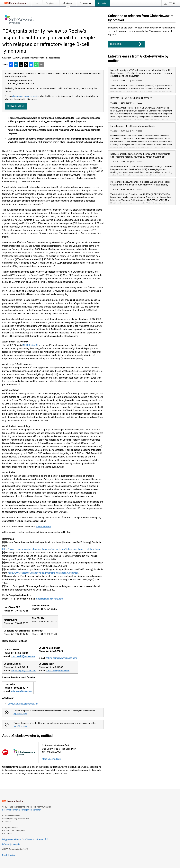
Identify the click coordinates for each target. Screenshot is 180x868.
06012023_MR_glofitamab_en (23, 704)
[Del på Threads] (26, 65)
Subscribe (126, 44)
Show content (16, 106)
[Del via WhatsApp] (36, 65)
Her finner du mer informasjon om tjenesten (22, 810)
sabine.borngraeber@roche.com (61, 658)
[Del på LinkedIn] (16, 65)
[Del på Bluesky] (31, 65)
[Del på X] (21, 65)
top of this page (20, 714)
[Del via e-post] (41, 65)
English (12, 855)
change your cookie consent (25, 96)
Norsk (5, 855)
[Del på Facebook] (11, 65)
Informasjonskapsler (11, 844)
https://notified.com (52, 759)
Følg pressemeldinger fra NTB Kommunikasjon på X (25, 839)
